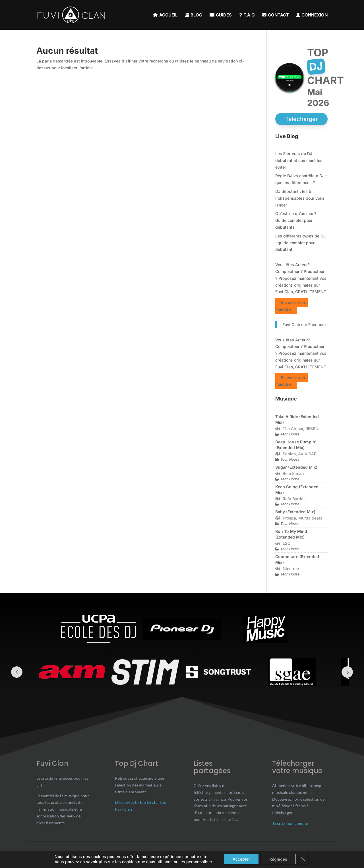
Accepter (241, 859)
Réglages (278, 859)
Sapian (289, 454)
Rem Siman (293, 473)
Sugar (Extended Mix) (296, 467)
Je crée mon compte (290, 823)
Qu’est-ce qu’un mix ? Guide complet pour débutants (296, 220)
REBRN (312, 428)
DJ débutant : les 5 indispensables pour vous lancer (300, 198)
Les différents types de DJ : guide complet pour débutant (300, 243)
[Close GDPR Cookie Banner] (303, 859)
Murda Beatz (310, 518)
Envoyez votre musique (291, 306)
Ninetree (291, 568)
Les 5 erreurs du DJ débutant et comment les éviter (299, 160)
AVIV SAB (307, 454)
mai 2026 (318, 97)
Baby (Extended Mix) (295, 512)
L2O (287, 543)
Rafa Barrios (294, 499)
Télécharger (302, 119)
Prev (17, 672)
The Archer (293, 428)
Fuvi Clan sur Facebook (305, 325)
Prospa (289, 518)
